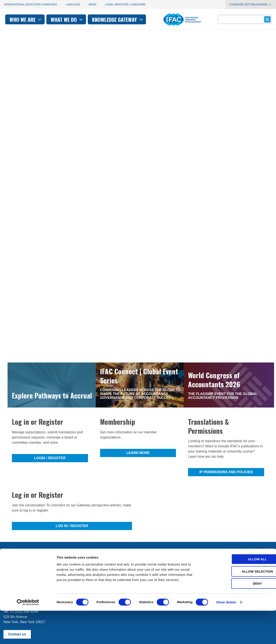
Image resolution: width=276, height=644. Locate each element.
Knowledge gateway (172, 19)
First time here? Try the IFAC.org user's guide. (39, 575)
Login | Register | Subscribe (125, 5)
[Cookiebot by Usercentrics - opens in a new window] (28, 636)
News (93, 5)
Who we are (80, 19)
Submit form (267, 19)
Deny (240, 617)
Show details (226, 635)
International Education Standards (31, 5)
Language (73, 5)
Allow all (240, 592)
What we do (122, 19)
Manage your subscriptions (24, 564)
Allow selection (240, 605)
